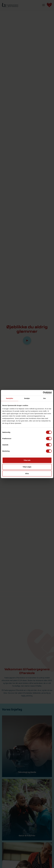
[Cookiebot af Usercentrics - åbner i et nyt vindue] (43, 393)
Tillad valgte (27, 467)
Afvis (27, 473)
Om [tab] (44, 398)
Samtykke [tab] (10, 398)
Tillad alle (27, 460)
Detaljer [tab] (27, 398)
